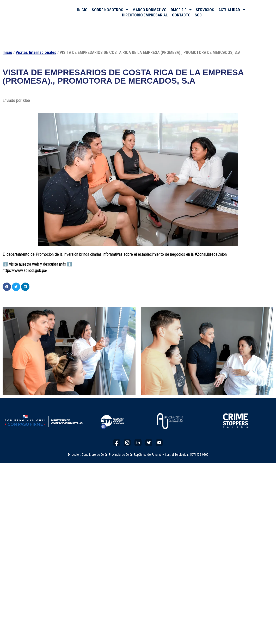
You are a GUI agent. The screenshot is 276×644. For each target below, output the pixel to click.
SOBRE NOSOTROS (110, 10)
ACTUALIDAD (232, 10)
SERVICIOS (205, 10)
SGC (198, 15)
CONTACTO (181, 15)
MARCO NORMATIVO (149, 10)
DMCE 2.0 (181, 10)
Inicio (7, 52)
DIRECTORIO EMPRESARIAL (145, 15)
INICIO (82, 10)
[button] (7, 287)
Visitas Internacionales (36, 52)
